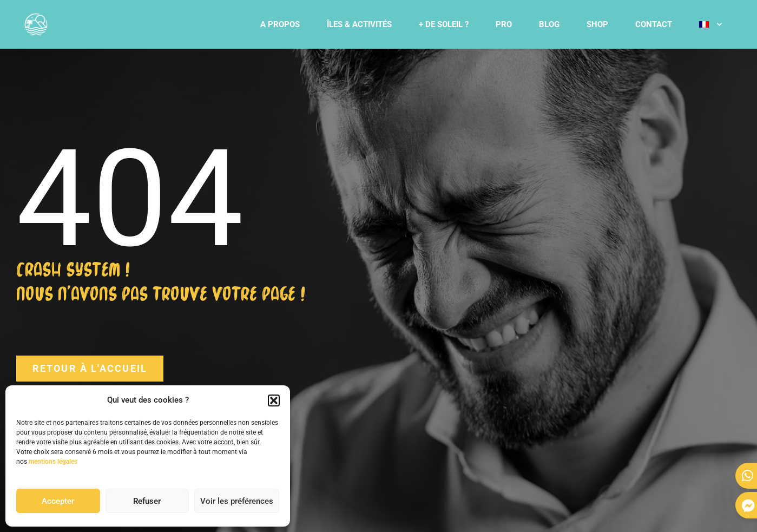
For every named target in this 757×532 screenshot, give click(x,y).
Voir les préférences (237, 501)
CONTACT (654, 24)
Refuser (147, 501)
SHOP (597, 24)
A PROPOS (280, 24)
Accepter (58, 501)
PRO (504, 24)
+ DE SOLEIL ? (444, 24)
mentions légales (53, 462)
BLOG (549, 24)
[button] (274, 400)
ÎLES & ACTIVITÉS (359, 24)
